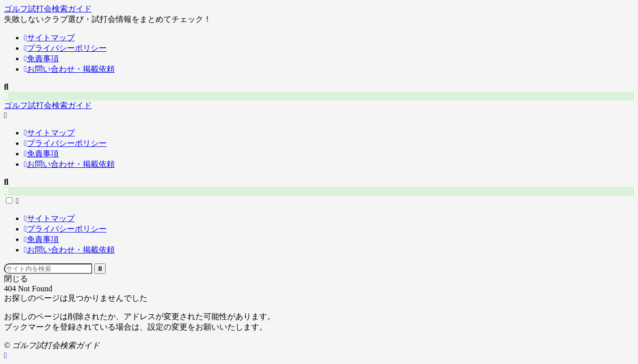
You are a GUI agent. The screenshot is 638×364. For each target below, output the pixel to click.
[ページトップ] (5, 355)
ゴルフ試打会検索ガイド (48, 9)
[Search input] (48, 269)
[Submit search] (100, 269)
